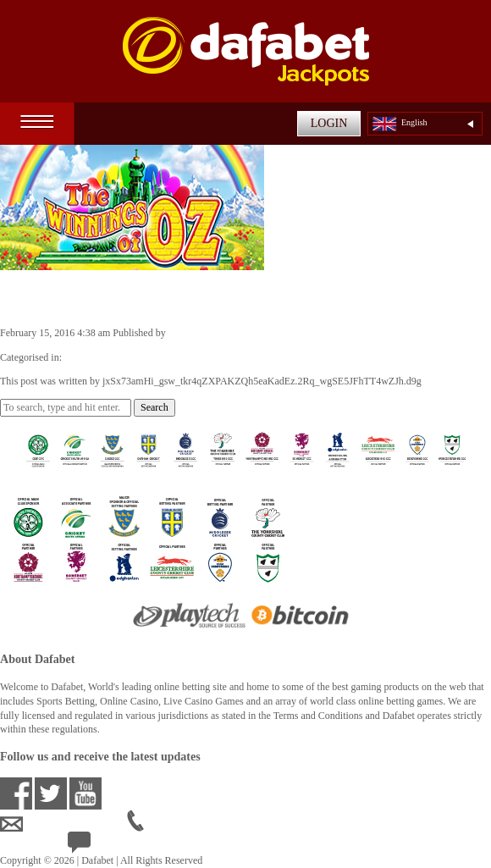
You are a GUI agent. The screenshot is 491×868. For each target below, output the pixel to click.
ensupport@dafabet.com (63, 824)
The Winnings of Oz (87, 297)
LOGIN (329, 123)
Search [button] (154, 407)
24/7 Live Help (111, 846)
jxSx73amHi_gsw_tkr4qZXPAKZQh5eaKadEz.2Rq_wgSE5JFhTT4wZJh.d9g (328, 333)
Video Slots (88, 357)
